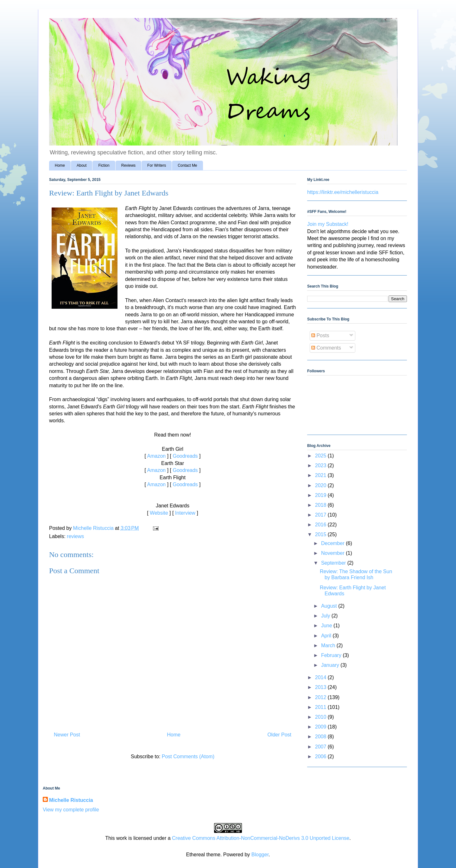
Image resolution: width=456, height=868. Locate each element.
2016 (321, 525)
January (331, 665)
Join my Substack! (328, 224)
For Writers (157, 165)
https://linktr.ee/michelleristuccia (343, 192)
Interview (185, 513)
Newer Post (67, 735)
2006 (321, 756)
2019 (321, 495)
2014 (321, 677)
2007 (321, 747)
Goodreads (185, 456)
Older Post (279, 735)
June (327, 626)
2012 (321, 697)
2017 (321, 515)
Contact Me (187, 165)
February (332, 655)
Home (60, 165)
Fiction (104, 165)
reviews (75, 536)
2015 (321, 534)
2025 (321, 456)
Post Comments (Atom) (188, 756)
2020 (321, 485)
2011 (321, 707)
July (326, 616)
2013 (321, 687)
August (330, 606)
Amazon (157, 456)
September (334, 563)
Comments (326, 348)
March (329, 645)
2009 (321, 727)
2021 (321, 475)
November (333, 553)
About (82, 165)
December (333, 543)
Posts (320, 335)
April (327, 636)
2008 (321, 737)
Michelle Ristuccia (71, 800)
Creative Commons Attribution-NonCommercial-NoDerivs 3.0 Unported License (261, 838)
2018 (321, 505)
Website (159, 513)
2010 (321, 717)
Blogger (260, 855)
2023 (321, 465)
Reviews (128, 165)
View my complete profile (71, 810)
